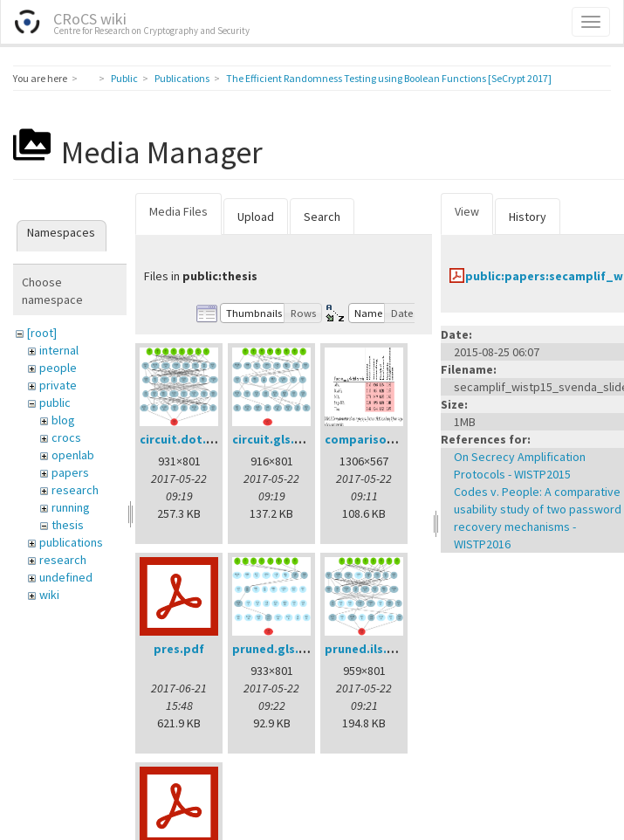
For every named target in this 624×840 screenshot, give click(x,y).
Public (124, 78)
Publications (182, 78)
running (71, 507)
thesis (68, 525)
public (55, 403)
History (528, 217)
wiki (49, 595)
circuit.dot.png (184, 439)
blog (63, 420)
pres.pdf (179, 649)
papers (70, 472)
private (58, 385)
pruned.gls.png (277, 649)
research (75, 490)
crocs (66, 437)
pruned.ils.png (367, 649)
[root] (42, 333)
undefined (66, 577)
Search (322, 217)
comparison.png (372, 439)
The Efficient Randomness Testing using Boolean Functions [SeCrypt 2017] (389, 78)
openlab (73, 455)
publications (71, 542)
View (467, 211)
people (58, 368)
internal (59, 350)
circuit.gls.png (274, 439)
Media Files (178, 211)
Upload (256, 217)
